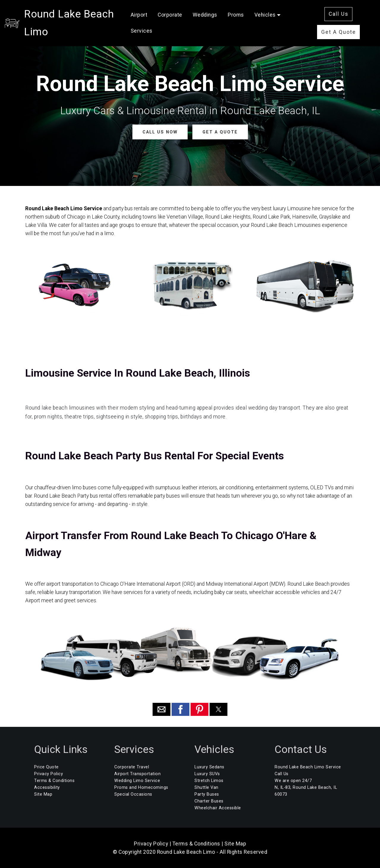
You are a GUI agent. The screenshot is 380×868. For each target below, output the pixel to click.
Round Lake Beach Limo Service (308, 767)
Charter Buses (209, 801)
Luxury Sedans (209, 767)
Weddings (220, 12)
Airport (154, 12)
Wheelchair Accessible (218, 808)
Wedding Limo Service (137, 781)
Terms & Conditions (54, 781)
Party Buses (207, 794)
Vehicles (280, 12)
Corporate (185, 12)
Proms (251, 12)
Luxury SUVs (207, 774)
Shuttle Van (206, 787)
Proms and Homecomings (141, 787)
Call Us (341, 11)
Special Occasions (133, 794)
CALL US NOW (160, 132)
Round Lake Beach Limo (82, 20)
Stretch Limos (209, 781)
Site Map (43, 794)
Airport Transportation (137, 774)
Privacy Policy (49, 774)
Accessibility (47, 787)
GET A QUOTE (220, 132)
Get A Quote (341, 29)
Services (157, 28)
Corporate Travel (132, 767)
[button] (161, 709)
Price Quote (46, 767)
